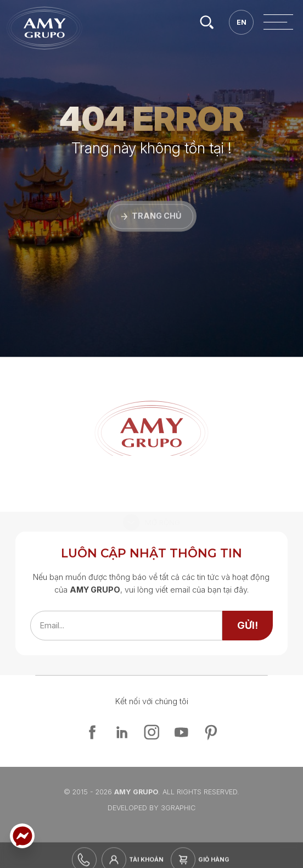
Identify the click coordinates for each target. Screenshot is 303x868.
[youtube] (181, 732)
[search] (208, 22)
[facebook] (92, 732)
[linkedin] (122, 732)
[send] (248, 626)
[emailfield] (127, 626)
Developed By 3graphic (151, 808)
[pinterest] (211, 732)
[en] (243, 22)
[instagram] (151, 732)
